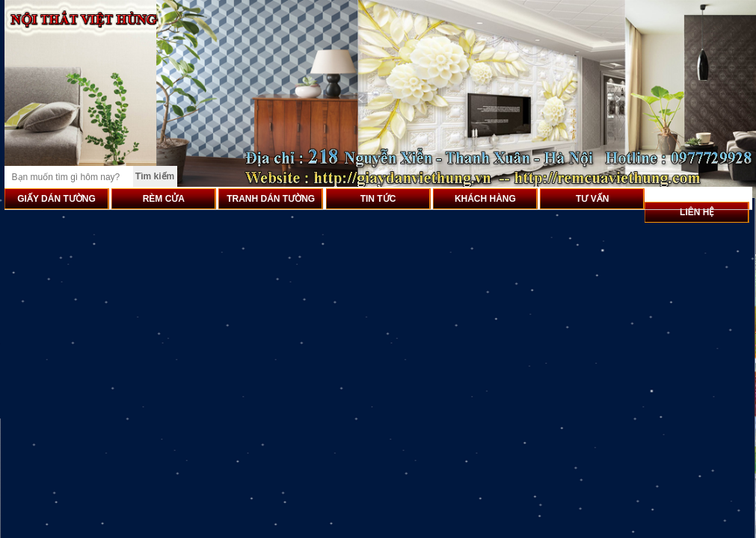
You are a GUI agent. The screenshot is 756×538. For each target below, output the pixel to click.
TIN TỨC (378, 199)
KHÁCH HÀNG (485, 199)
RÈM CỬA (164, 199)
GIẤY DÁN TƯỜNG (56, 199)
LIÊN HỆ (697, 212)
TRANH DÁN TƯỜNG (271, 199)
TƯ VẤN (592, 199)
